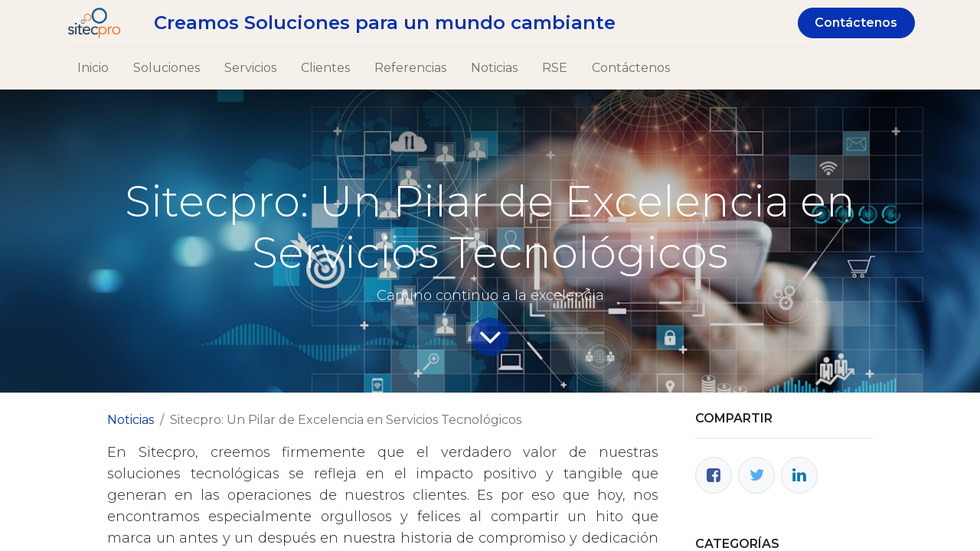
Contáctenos (856, 23)
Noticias (131, 420)
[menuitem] (93, 68)
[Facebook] (714, 475)
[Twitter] (756, 475)
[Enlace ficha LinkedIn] (799, 475)
